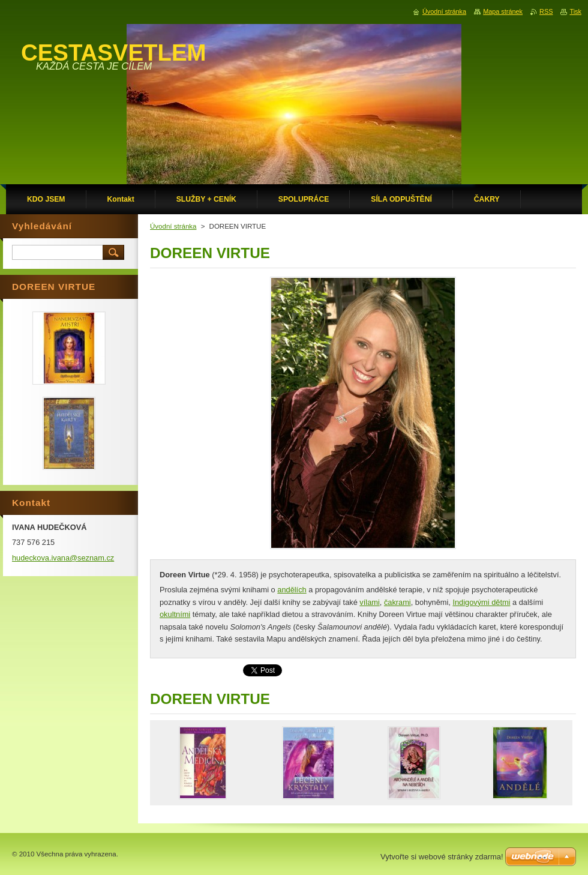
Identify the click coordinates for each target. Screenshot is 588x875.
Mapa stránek (503, 11)
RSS (546, 11)
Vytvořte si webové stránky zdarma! (442, 857)
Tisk (575, 11)
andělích (292, 590)
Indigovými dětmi (481, 602)
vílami (369, 602)
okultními (175, 614)
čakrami (397, 602)
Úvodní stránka (173, 226)
